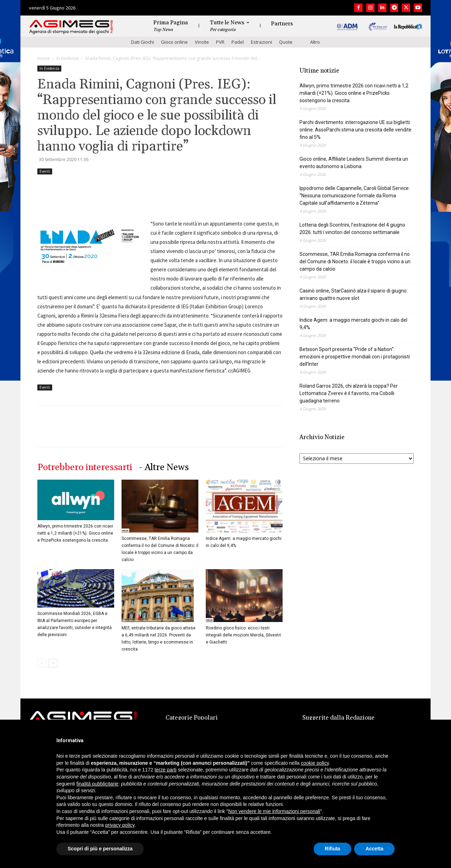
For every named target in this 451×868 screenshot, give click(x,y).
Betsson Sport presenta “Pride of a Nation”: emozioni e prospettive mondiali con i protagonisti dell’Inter (355, 357)
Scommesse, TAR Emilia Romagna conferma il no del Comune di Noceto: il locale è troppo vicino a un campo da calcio (355, 261)
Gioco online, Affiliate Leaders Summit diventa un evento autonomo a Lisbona (354, 163)
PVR (220, 42)
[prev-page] (42, 663)
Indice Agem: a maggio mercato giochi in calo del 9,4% (353, 324)
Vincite (202, 42)
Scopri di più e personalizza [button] (100, 849)
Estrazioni (261, 42)
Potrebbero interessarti (85, 467)
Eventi (45, 171)
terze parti (166, 770)
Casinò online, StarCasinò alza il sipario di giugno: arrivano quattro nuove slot (354, 294)
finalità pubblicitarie (97, 784)
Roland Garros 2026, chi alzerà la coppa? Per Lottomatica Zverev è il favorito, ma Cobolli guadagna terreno (349, 393)
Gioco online (174, 42)
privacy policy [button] (120, 825)
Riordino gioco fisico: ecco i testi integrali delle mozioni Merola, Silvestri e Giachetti (243, 635)
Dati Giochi (143, 42)
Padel (238, 42)
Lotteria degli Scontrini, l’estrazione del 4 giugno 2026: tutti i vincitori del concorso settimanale (352, 229)
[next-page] (53, 663)
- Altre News (164, 467)
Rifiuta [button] (333, 849)
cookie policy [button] (315, 763)
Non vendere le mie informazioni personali (274, 811)
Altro (315, 42)
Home (44, 58)
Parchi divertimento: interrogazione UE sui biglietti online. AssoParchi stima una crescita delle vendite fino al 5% (356, 130)
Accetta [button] (374, 849)
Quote (286, 42)
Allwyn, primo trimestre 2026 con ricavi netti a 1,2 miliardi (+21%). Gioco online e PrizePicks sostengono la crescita (75, 533)
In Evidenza (67, 58)
